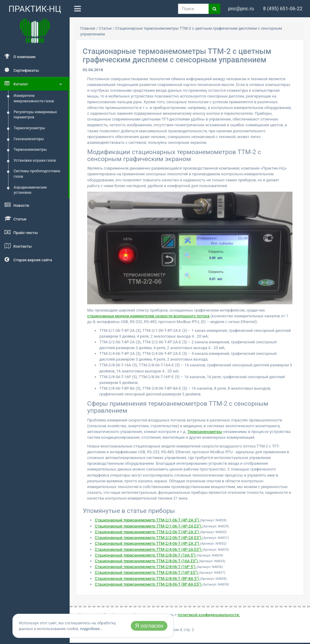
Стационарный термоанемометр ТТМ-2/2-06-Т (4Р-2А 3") (147, 532)
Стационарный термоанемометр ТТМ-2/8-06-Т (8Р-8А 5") (147, 578)
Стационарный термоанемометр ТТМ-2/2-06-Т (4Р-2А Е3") (148, 538)
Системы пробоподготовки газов (37, 174)
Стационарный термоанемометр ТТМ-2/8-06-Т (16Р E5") (147, 572)
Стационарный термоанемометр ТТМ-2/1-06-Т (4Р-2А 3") (147, 520)
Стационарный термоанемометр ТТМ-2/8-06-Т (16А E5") (147, 561)
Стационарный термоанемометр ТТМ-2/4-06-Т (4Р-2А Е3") (148, 549)
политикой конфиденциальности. (209, 615)
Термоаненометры (205, 432)
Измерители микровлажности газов (34, 98)
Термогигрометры (29, 128)
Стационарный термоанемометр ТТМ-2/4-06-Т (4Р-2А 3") (147, 543)
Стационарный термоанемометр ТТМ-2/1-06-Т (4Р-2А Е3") (148, 526)
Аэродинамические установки (30, 190)
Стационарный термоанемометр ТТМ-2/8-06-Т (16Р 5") (146, 567)
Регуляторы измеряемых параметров (35, 115)
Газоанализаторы (29, 139)
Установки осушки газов (35, 160)
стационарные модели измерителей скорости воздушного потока (148, 316)
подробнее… (91, 629)
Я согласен (149, 626)
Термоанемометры (30, 150)
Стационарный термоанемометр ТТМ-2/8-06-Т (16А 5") (146, 555)
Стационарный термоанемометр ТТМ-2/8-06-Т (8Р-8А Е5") (148, 584)
